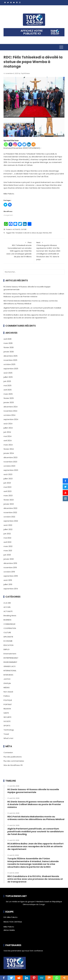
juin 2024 (7, 432)
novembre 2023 (10, 462)
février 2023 (9, 500)
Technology (9, 730)
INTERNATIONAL (10, 671)
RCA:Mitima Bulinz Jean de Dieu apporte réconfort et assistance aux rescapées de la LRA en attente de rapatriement (35, 846)
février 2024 (9, 449)
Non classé (8, 692)
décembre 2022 (10, 508)
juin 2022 (7, 534)
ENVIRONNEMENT (10, 662)
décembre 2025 (11, 356)
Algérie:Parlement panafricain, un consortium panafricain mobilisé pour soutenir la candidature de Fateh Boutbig (36, 831)
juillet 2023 (8, 479)
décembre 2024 (11, 407)
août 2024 (8, 424)
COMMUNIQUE (9, 624)
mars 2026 (8, 343)
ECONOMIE (8, 641)
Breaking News (10, 616)
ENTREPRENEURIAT (11, 658)
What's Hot (8, 738)
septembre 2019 (11, 576)
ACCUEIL (7, 607)
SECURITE (7, 717)
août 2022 (8, 525)
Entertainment (10, 654)
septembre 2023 (11, 470)
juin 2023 (7, 483)
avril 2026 (7, 339)
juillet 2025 (8, 377)
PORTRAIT (8, 704)
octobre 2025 (9, 364)
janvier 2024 (9, 453)
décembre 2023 (10, 457)
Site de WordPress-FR (13, 765)
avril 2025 (8, 390)
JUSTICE (7, 679)
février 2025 (9, 398)
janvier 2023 (9, 504)
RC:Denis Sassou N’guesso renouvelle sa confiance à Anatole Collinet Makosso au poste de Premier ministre (36, 804)
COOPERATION (10, 628)
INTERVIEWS (8, 675)
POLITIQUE (8, 700)
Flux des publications (13, 757)
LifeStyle (7, 683)
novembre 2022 (10, 512)
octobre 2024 (9, 415)
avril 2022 (7, 542)
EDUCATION (8, 645)
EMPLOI (6, 649)
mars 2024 (8, 445)
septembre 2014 (11, 589)
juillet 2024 (8, 428)
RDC (51, 233)
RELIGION (7, 709)
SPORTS (7, 726)
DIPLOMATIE (8, 637)
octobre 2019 (9, 572)
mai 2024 (7, 436)
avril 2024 (8, 441)
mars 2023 (8, 496)
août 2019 (8, 580)
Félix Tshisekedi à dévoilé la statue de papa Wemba (30, 233)
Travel (6, 734)
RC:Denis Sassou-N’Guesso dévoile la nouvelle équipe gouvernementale (33, 791)
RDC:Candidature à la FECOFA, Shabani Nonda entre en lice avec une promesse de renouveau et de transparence (35, 879)
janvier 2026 (9, 352)
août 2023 (8, 474)
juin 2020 (7, 555)
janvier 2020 (9, 559)
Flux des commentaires (14, 761)
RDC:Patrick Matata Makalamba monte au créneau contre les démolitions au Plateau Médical (36, 818)
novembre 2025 (10, 360)
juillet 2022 (8, 529)
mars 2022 (8, 546)
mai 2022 (7, 538)
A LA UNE (7, 603)
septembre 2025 (11, 369)
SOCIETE (7, 721)
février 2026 (9, 347)
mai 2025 (7, 385)
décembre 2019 (10, 563)
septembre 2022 (11, 521)
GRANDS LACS (10, 666)
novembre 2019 (10, 567)
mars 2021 (8, 551)
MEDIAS (7, 687)
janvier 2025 (9, 402)
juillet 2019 (8, 584)
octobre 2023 (9, 466)
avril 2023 (7, 491)
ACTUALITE (16, 229)
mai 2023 (7, 487)
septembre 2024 (11, 419)
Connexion (8, 752)
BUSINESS (7, 620)
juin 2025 (7, 381)
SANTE (6, 713)
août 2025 (8, 373)
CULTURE (24, 229)
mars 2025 (8, 394)
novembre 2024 (10, 411)
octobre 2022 (9, 517)
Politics (7, 696)
